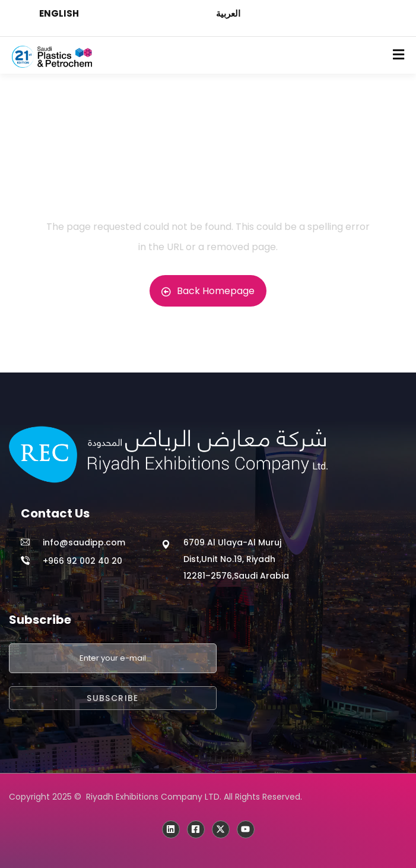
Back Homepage (208, 291)
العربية (228, 13)
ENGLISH (59, 13)
